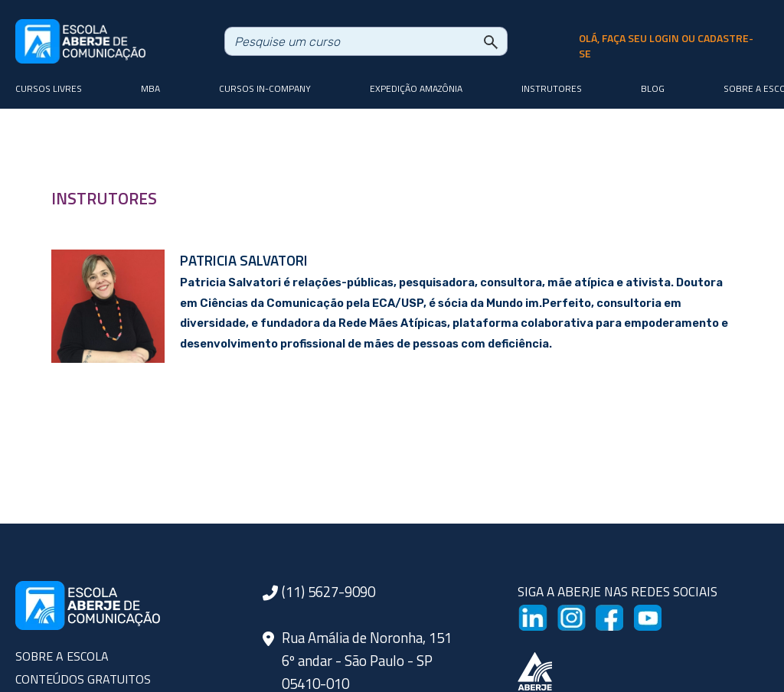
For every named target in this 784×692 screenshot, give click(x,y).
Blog (653, 88)
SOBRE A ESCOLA (62, 656)
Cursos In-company (265, 88)
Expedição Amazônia (416, 88)
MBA (150, 88)
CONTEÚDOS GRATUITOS (83, 679)
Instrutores (552, 88)
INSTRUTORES (104, 198)
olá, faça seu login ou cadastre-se (666, 46)
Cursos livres (49, 88)
